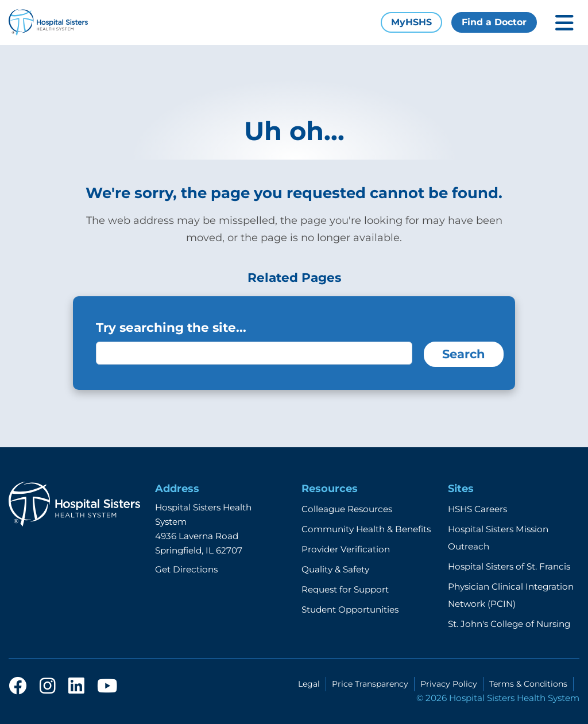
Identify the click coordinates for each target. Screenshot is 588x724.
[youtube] (107, 687)
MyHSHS (411, 22)
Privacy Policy (449, 684)
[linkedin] (76, 687)
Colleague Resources (347, 509)
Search (464, 354)
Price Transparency (370, 684)
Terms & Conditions (528, 684)
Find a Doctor (494, 22)
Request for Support (345, 589)
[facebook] (18, 687)
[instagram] (48, 687)
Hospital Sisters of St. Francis (509, 566)
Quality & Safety (335, 569)
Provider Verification (346, 549)
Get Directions (186, 569)
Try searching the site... (171, 327)
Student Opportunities (350, 609)
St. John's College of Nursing (509, 624)
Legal (309, 684)
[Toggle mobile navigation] (564, 23)
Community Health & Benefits (366, 529)
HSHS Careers (477, 509)
